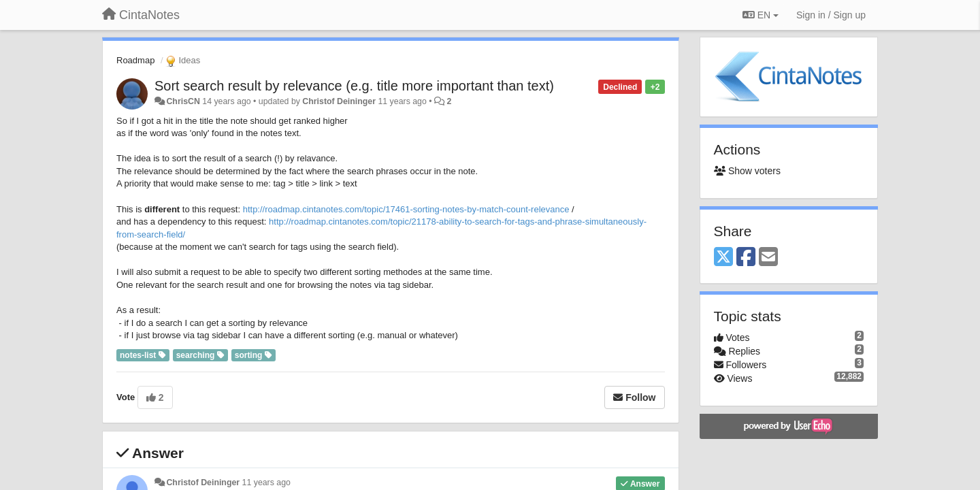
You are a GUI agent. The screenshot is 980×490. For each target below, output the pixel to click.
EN (761, 15)
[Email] (768, 258)
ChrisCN (183, 101)
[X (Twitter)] (723, 258)
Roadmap (135, 60)
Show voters (747, 171)
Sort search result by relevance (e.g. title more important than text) (354, 86)
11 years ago (266, 483)
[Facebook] (746, 258)
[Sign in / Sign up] (831, 15)
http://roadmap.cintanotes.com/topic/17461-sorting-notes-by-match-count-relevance (406, 209)
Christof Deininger (339, 101)
